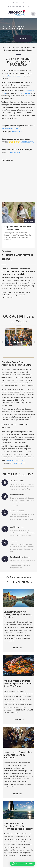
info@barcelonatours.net (16, 7)
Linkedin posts (15, 152)
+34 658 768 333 (18, 131)
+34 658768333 (20, 2)
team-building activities (11, 76)
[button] (22, 864)
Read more (18, 648)
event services (24, 93)
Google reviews (27, 142)
